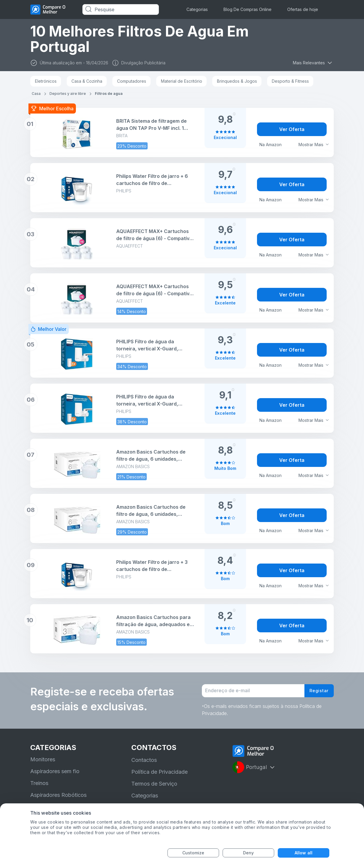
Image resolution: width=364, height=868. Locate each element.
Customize (193, 853)
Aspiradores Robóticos (58, 798)
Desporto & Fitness (290, 81)
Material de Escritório (182, 81)
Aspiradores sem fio (55, 775)
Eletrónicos (46, 81)
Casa (36, 94)
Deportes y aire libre (68, 94)
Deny (248, 853)
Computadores (132, 81)
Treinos (39, 787)
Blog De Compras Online (248, 9)
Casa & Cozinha (87, 81)
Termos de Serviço (154, 787)
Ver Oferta (292, 129)
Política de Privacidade (159, 775)
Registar (318, 693)
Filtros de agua (109, 94)
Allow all (304, 853)
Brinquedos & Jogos (237, 81)
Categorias (197, 9)
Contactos (144, 764)
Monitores (43, 763)
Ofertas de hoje (303, 9)
